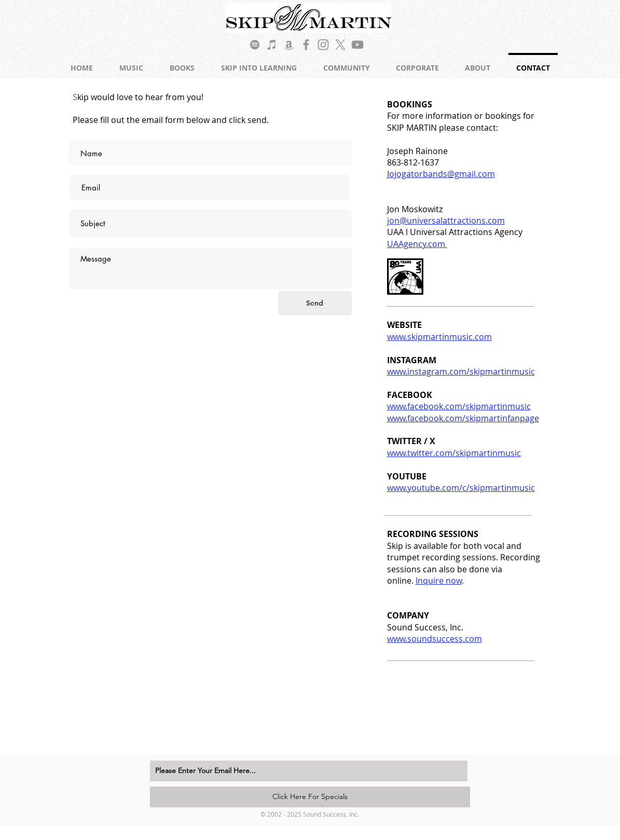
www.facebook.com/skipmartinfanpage (463, 418)
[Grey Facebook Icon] (306, 45)
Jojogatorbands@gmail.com (441, 174)
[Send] (315, 303)
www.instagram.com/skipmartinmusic (461, 371)
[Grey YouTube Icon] (357, 45)
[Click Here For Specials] (310, 797)
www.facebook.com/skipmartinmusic (459, 406)
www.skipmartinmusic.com (439, 337)
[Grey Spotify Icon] (255, 45)
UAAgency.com (417, 244)
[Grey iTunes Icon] (272, 45)
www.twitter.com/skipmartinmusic (454, 453)
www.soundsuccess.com (435, 639)
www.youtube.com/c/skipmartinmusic (461, 488)
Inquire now (439, 581)
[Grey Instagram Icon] (323, 45)
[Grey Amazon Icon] (289, 45)
